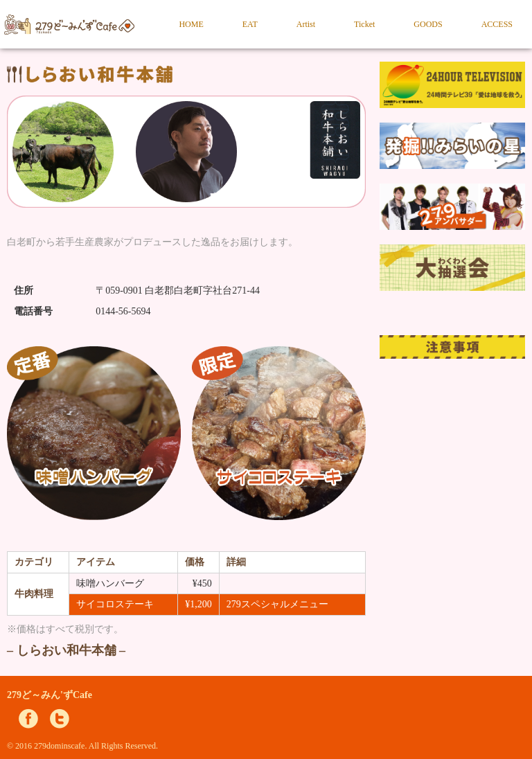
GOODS (428, 24)
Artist (306, 24)
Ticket (364, 24)
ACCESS (497, 24)
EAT (250, 24)
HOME (191, 24)
